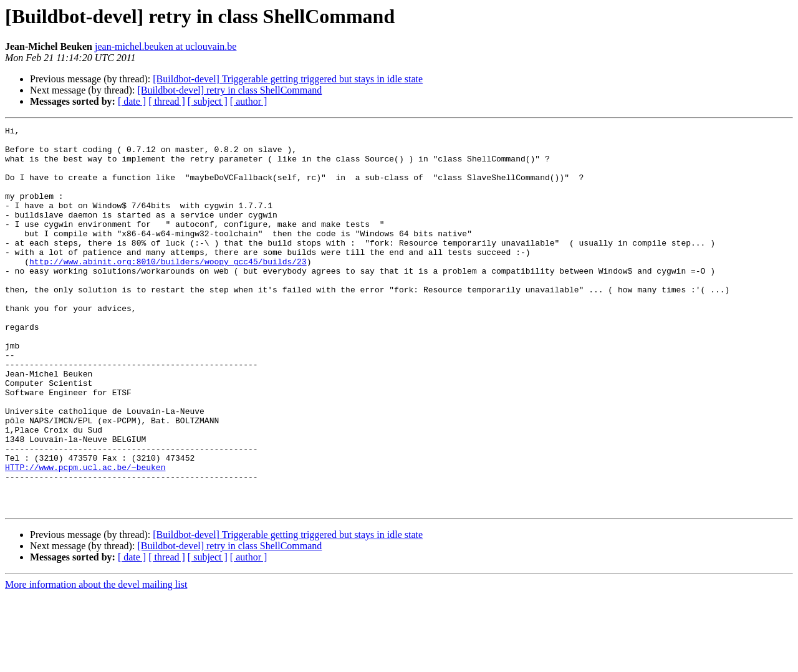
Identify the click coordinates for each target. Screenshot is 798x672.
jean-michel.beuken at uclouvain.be (166, 46)
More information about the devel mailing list (96, 661)
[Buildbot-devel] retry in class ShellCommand (229, 90)
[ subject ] (208, 101)
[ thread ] (167, 101)
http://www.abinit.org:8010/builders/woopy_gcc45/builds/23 (168, 289)
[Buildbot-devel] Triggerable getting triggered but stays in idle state (288, 79)
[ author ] (249, 101)
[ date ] (132, 101)
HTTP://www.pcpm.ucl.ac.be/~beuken (85, 536)
